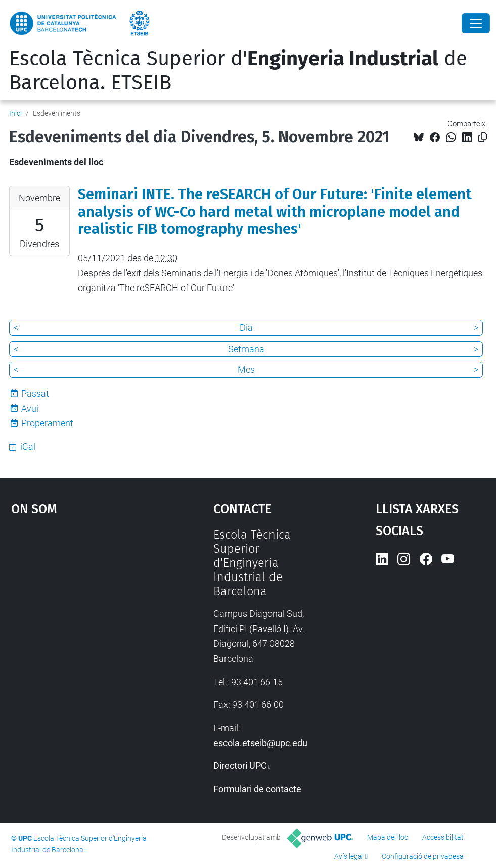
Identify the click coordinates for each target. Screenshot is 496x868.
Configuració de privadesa (423, 856)
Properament (47, 423)
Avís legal (349, 856)
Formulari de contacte (257, 789)
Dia (246, 328)
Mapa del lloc (388, 837)
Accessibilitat (443, 837)
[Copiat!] (483, 138)
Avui (30, 408)
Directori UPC (240, 766)
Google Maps (86, 603)
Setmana (246, 349)
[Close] (476, 23)
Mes (246, 370)
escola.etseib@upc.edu (260, 743)
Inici (15, 113)
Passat (35, 393)
